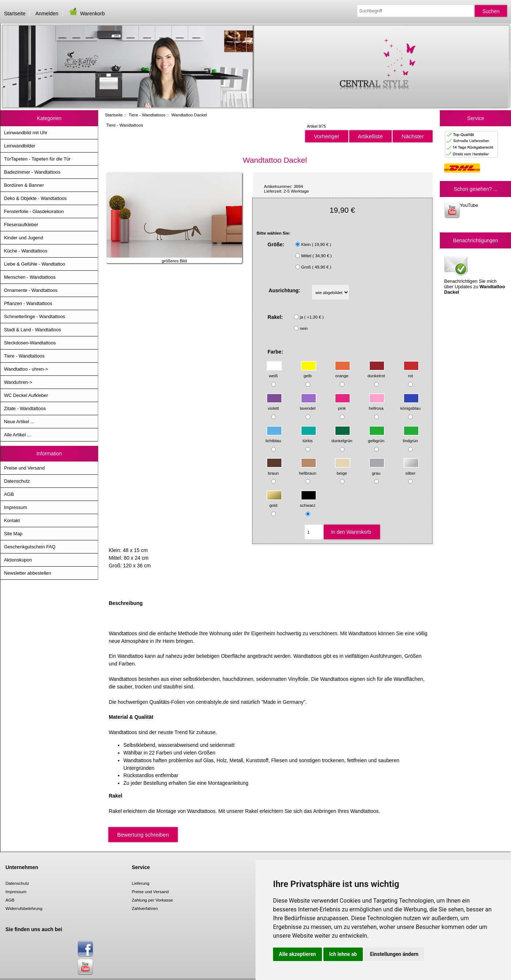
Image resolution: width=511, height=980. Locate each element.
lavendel (308, 405)
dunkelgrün (342, 437)
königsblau (410, 405)
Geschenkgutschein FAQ (30, 547)
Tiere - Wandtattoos (147, 115)
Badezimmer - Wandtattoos (32, 172)
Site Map (13, 534)
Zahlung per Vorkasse (152, 900)
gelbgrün (376, 437)
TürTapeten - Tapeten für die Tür (37, 159)
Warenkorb (87, 13)
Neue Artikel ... (19, 422)
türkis (309, 437)
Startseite (15, 13)
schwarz (308, 502)
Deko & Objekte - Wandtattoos (35, 198)
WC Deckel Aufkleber (26, 395)
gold (274, 502)
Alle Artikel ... (18, 435)
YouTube (461, 210)
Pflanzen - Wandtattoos (28, 303)
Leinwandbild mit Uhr (26, 133)
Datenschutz (17, 481)
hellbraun (308, 469)
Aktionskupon (18, 560)
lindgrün (411, 437)
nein (304, 328)
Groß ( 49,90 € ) (316, 267)
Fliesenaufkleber (21, 225)
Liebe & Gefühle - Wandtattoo (35, 264)
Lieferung (141, 883)
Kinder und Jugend (24, 238)
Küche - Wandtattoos (26, 251)
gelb (309, 372)
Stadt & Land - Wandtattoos (32, 330)
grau (377, 469)
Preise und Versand (24, 468)
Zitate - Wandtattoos (25, 408)
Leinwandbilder (20, 146)
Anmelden (47, 13)
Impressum (16, 507)
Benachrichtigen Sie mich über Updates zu (475, 274)
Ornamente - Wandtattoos (31, 290)
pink (343, 405)
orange (343, 372)
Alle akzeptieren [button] (297, 954)
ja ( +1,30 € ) (312, 317)
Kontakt (12, 520)
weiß (274, 372)
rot (411, 372)
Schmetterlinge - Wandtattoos (34, 317)
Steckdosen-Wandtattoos (30, 343)
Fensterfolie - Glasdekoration (34, 211)
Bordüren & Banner (24, 185)
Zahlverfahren (145, 908)
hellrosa (377, 405)
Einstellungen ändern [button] (394, 954)
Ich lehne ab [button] (343, 954)
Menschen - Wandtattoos (30, 277)
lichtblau (274, 437)
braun (274, 469)
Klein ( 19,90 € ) (316, 244)
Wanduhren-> (18, 382)
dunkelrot (376, 372)
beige (343, 469)
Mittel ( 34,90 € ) (316, 256)
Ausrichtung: (285, 290)
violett (274, 405)
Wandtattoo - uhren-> (26, 369)
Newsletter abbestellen (28, 573)
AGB (9, 494)
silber (411, 469)
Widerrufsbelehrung (24, 908)
